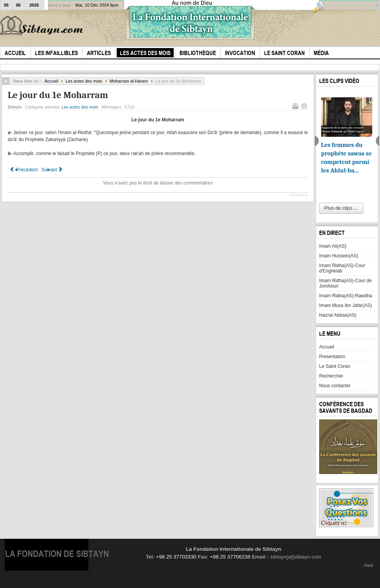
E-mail (304, 105)
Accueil (51, 81)
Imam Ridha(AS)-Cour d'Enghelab (342, 268)
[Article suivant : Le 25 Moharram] (53, 170)
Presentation (332, 357)
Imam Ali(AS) (333, 246)
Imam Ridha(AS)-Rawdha (346, 296)
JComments (299, 195)
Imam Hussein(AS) (339, 256)
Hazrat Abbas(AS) (338, 315)
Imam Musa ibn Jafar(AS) (345, 305)
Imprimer (295, 105)
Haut (369, 565)
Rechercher (331, 376)
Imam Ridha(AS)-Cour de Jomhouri (345, 283)
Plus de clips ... (341, 208)
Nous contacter (335, 386)
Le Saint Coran (335, 366)
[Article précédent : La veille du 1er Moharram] (24, 170)
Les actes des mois (84, 81)
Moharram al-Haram (129, 81)
